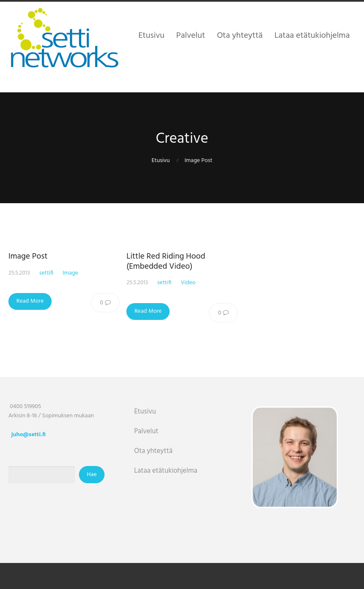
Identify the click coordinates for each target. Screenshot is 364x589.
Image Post (28, 257)
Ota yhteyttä (153, 451)
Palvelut (146, 431)
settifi (46, 273)
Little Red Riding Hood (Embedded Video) (166, 262)
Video (188, 283)
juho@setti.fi (29, 435)
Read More (30, 301)
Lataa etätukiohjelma (165, 471)
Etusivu (161, 161)
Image (70, 273)
